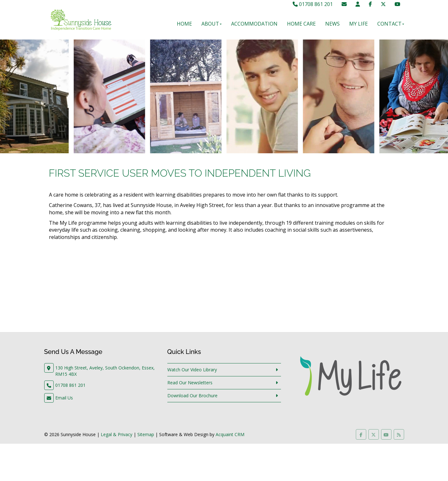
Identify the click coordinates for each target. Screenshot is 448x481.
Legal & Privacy (116, 434)
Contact (391, 24)
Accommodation (254, 24)
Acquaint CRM (230, 434)
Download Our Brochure (192, 396)
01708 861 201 (313, 4)
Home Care (301, 24)
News (332, 24)
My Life (358, 24)
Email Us (64, 398)
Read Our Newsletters (190, 383)
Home (184, 24)
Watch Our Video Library (192, 370)
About (212, 24)
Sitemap (146, 434)
